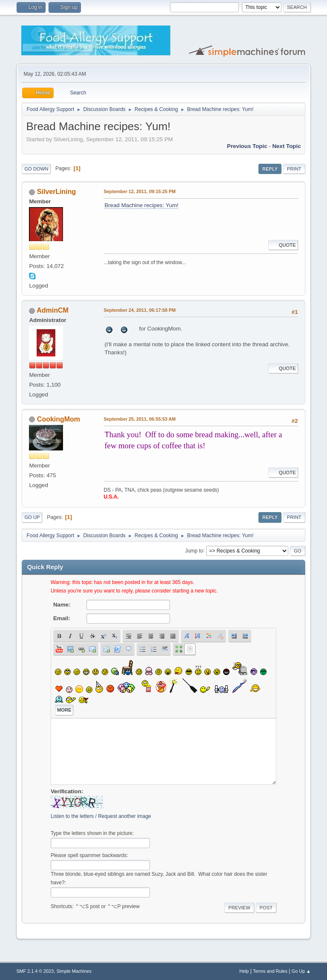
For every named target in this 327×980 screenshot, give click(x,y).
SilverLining (56, 192)
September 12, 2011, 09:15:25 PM (139, 191)
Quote (283, 245)
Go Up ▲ (301, 971)
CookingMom (59, 419)
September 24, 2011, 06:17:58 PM (139, 310)
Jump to (194, 550)
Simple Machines (74, 971)
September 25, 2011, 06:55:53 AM (139, 419)
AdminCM (53, 310)
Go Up (32, 517)
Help (244, 971)
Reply (270, 169)
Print (294, 169)
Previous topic (247, 146)
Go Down (36, 169)
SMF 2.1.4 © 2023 (35, 971)
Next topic (286, 146)
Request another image (125, 816)
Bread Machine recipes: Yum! (141, 205)
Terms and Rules (270, 971)
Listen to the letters (72, 816)
